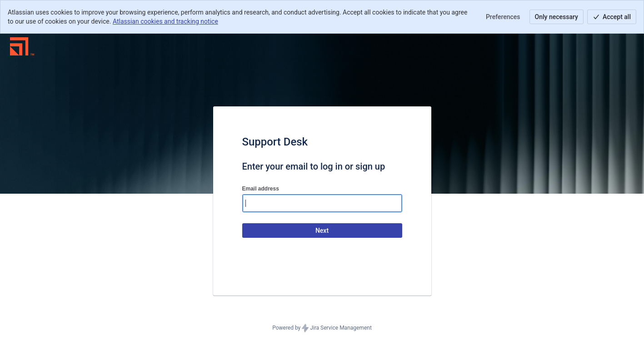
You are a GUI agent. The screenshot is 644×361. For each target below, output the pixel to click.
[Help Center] (22, 46)
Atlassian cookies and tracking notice (165, 21)
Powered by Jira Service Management (322, 328)
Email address (261, 189)
